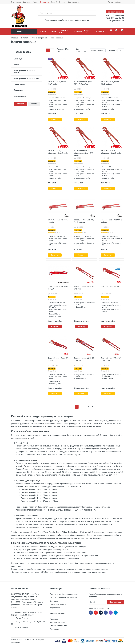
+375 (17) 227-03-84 (115, 15)
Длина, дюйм (27, 84)
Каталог (24, 31)
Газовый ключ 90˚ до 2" (111, 287)
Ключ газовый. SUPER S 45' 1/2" (58, 288)
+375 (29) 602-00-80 (115, 18)
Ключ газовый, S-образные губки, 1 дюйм (58, 152)
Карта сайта (55, 608)
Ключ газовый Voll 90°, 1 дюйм (58, 221)
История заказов (57, 622)
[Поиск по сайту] (64, 13)
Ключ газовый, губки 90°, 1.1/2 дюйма (83, 83)
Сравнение (55, 629)
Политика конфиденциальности (64, 594)
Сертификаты (73, 2)
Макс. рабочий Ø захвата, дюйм (27, 72)
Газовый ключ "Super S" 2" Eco (58, 359)
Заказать (55, 119)
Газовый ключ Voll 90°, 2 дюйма (111, 221)
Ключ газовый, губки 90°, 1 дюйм (57, 83)
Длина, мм (27, 90)
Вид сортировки (81, 51)
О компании (16, 2)
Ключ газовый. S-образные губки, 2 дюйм (111, 152)
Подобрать (20, 104)
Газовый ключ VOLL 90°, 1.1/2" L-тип (111, 359)
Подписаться (115, 602)
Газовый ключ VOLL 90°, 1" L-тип (85, 359)
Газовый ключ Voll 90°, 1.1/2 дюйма (84, 221)
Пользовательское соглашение (64, 598)
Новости (63, 2)
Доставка (27, 2)
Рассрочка (45, 2)
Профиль (54, 619)
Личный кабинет (116, 2)
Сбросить (34, 104)
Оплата (35, 2)
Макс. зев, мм (27, 96)
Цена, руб (27, 59)
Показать (113, 50)
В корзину (55, 327)
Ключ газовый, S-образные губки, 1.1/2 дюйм (83, 153)
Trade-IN (54, 2)
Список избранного (58, 626)
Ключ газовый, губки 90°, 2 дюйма (110, 83)
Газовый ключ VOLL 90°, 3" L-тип (85, 288)
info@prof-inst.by (116, 20)
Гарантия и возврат (58, 604)
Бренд (27, 65)
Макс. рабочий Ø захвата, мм (27, 78)
